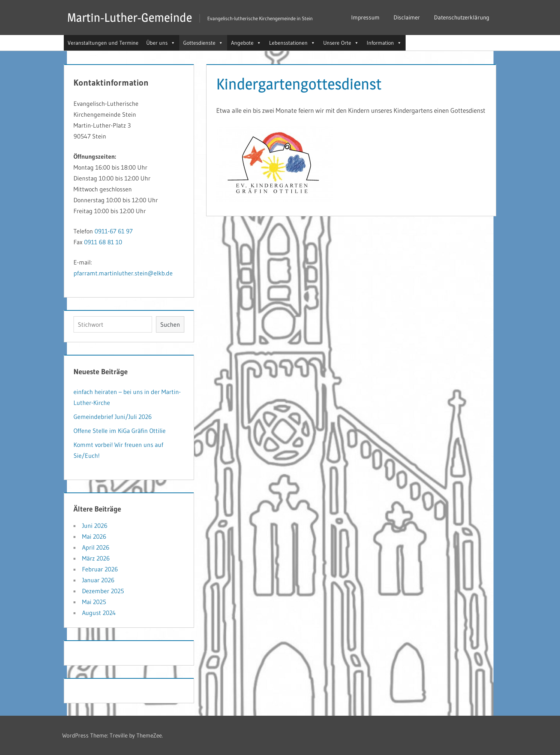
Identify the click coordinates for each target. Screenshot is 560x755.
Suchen (170, 324)
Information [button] (384, 43)
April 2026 (96, 547)
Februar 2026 (100, 569)
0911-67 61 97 (114, 231)
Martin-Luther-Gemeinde (131, 17)
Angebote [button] (246, 43)
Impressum (365, 17)
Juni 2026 (95, 526)
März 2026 (96, 558)
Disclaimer (407, 17)
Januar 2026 (98, 580)
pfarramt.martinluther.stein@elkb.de (123, 273)
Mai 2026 (94, 536)
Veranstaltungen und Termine (103, 43)
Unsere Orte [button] (341, 43)
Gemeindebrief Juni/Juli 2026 (113, 417)
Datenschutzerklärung (462, 17)
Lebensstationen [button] (292, 43)
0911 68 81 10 (103, 242)
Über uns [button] (161, 43)
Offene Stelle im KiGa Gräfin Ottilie (120, 431)
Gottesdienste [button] (203, 43)
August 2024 (99, 613)
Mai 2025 (94, 602)
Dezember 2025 (103, 591)
